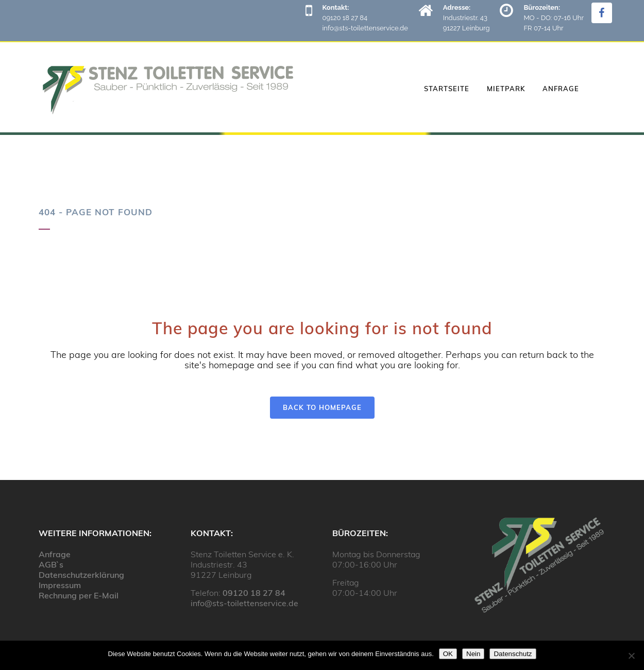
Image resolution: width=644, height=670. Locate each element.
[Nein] (631, 656)
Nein (473, 654)
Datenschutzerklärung (81, 575)
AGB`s (51, 564)
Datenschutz (513, 654)
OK (448, 654)
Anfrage (55, 554)
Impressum (60, 585)
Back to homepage (322, 407)
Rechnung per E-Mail (79, 595)
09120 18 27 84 (254, 593)
